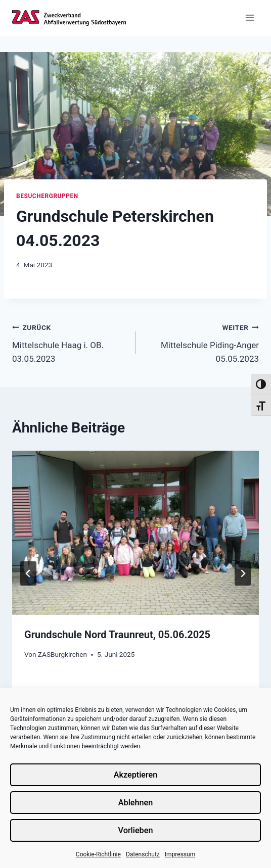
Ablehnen (135, 802)
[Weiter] (243, 573)
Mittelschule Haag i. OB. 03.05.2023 (70, 342)
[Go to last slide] (28, 573)
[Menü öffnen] (250, 18)
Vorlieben (135, 830)
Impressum (180, 854)
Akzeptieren (135, 775)
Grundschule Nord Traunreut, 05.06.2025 (117, 635)
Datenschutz (143, 854)
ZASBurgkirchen (62, 654)
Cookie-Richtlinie (98, 854)
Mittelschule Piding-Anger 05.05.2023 (201, 342)
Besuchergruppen (47, 196)
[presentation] (135, 533)
